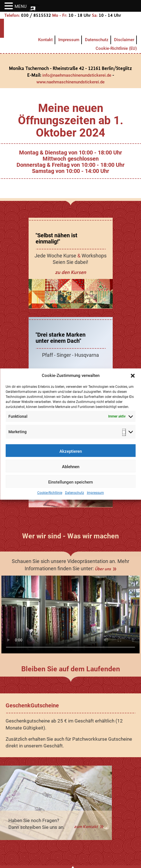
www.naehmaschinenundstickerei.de (70, 82)
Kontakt (45, 40)
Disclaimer (124, 40)
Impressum (95, 497)
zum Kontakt (86, 827)
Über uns (103, 569)
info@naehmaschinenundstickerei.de (77, 75)
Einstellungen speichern (70, 486)
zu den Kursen (70, 272)
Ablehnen (71, 471)
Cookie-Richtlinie (50, 497)
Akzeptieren (71, 455)
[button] (133, 379)
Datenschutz (75, 497)
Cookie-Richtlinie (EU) (116, 48)
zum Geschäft (70, 372)
